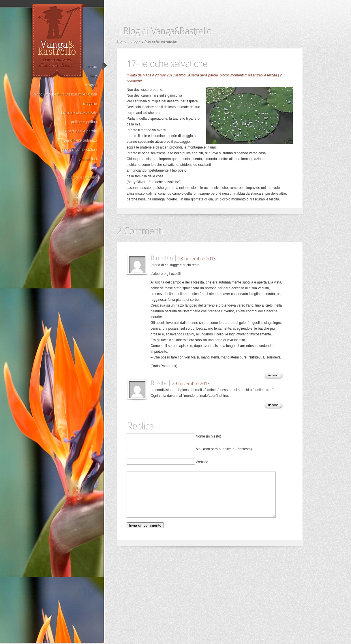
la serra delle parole (203, 75)
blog (134, 41)
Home (122, 41)
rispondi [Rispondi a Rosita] (274, 405)
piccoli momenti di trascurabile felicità (248, 75)
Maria (147, 75)
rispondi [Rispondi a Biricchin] (274, 375)
